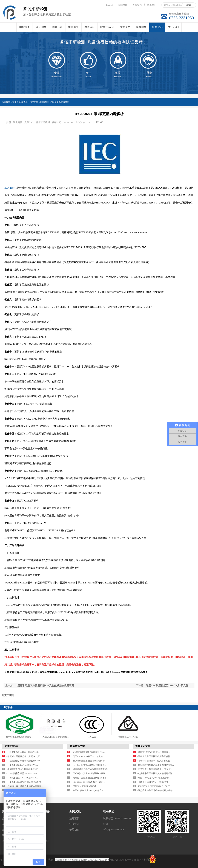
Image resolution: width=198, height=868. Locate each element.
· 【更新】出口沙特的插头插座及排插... (25, 782)
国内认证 (57, 27)
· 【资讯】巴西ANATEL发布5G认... (23, 778)
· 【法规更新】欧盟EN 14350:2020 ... (23, 773)
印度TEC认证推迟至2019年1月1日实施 (167, 686)
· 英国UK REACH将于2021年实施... (88, 756)
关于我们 (173, 27)
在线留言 (137, 5)
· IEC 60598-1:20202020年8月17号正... (154, 786)
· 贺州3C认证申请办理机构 (84, 786)
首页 (15, 102)
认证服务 (41, 27)
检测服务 (73, 27)
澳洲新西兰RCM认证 (128, 737)
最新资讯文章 (77, 746)
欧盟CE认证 (107, 27)
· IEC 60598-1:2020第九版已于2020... (88, 782)
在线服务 (141, 27)
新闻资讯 (157, 29)
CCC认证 (92, 737)
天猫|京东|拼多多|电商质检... (56, 737)
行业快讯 (74, 824)
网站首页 (25, 27)
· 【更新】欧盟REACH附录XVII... (22, 765)
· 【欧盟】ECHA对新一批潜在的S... (23, 752)
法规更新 (74, 819)
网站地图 (123, 5)
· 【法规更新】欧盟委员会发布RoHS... (24, 761)
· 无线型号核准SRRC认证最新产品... (88, 752)
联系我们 (152, 5)
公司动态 (74, 830)
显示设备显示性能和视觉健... (20, 737)
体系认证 (90, 27)
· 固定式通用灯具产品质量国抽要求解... (90, 769)
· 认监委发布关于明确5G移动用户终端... (156, 790)
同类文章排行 (12, 746)
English (110, 5)
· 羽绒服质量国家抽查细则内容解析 (88, 761)
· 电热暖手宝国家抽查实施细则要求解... (90, 778)
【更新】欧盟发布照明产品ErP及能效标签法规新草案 (45, 686)
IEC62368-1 (11, 188)
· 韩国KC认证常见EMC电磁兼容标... (88, 790)
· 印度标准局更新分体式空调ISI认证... (24, 756)
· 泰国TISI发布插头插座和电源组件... (23, 769)
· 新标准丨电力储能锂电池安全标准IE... (25, 786)
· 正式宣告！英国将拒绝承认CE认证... (89, 773)
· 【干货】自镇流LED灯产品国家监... (89, 765)
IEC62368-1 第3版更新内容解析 (55, 102)
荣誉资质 (125, 27)
